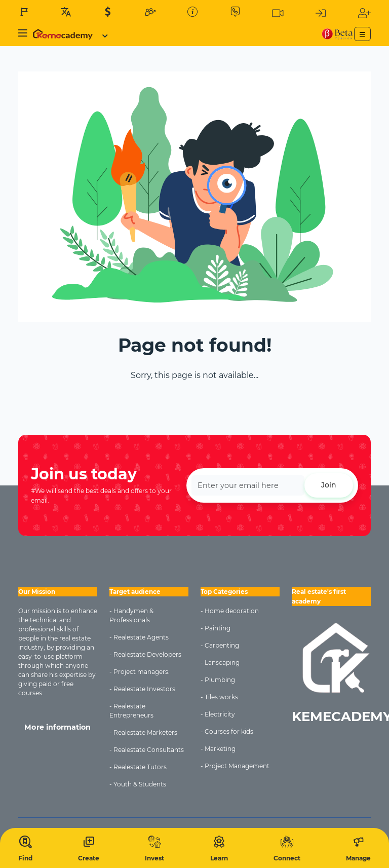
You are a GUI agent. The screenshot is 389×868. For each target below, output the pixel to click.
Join (329, 485)
